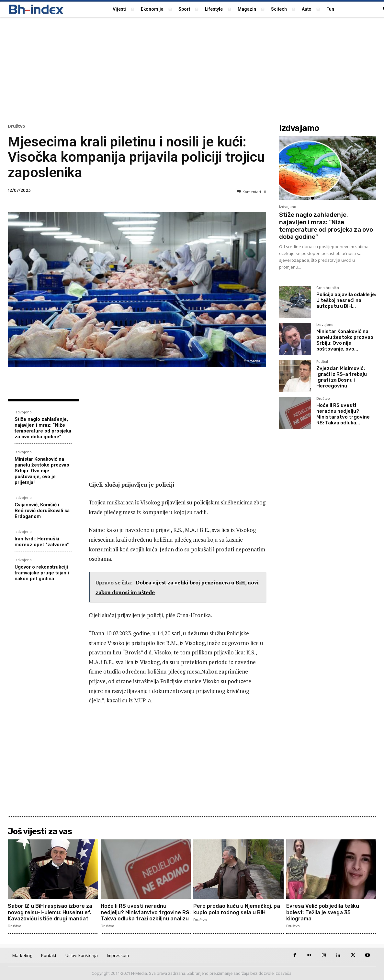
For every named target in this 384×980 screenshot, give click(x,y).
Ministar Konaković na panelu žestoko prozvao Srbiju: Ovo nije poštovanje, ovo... (345, 340)
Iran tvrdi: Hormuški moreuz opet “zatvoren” (42, 542)
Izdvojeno (23, 412)
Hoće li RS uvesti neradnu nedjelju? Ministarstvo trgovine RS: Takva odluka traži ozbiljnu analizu (146, 912)
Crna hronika (328, 288)
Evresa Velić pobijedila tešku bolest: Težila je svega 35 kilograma (323, 912)
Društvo (17, 126)
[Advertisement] (192, 70)
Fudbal (322, 362)
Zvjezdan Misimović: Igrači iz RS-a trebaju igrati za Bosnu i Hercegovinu (342, 377)
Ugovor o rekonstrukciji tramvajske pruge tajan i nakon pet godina (42, 573)
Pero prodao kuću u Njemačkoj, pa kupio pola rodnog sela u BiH (237, 909)
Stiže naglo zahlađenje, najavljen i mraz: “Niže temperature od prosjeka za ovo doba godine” (43, 428)
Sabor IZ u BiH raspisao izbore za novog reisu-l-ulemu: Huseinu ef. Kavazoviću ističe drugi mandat (50, 912)
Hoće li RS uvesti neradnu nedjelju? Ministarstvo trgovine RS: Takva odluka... (343, 414)
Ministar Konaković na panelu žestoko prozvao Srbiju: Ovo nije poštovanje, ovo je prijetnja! (42, 471)
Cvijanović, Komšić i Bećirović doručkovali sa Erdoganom (42, 511)
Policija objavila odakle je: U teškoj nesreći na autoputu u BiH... (346, 300)
